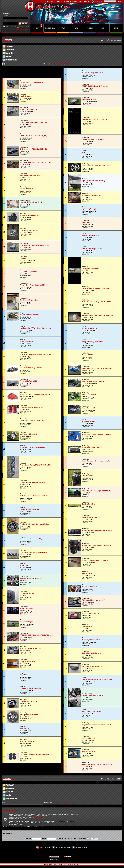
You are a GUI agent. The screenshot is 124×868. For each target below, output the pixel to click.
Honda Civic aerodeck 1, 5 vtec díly (32, 421)
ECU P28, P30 (25, 728)
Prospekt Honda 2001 (27, 662)
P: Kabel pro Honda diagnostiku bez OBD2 (97, 302)
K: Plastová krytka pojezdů (29, 315)
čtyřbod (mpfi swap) (89, 209)
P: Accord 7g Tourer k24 (28, 381)
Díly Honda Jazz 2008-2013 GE (92, 666)
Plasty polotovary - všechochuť (93, 342)
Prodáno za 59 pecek (27, 622)
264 (66, 64)
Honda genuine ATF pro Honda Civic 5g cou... (36, 328)
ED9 (83, 153)
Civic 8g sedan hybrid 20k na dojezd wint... (35, 245)
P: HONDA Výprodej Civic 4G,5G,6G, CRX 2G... (36, 355)
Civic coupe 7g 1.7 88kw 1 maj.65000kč (33, 149)
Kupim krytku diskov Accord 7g (31, 539)
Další (70, 64)
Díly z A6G (24, 259)
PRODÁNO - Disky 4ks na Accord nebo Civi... (36, 755)
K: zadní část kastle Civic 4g (92, 587)
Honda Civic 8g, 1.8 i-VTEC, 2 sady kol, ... (34, 136)
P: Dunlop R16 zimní (27, 594)
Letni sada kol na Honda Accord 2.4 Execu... (97, 166)
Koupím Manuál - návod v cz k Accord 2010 (97, 680)
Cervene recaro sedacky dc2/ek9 (31, 408)
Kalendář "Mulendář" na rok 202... (32, 202)
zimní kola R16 (87, 627)
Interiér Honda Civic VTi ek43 (30, 176)
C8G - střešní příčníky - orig (91, 653)
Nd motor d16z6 (87, 476)
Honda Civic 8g (87, 222)
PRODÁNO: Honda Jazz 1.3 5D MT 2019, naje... (36, 162)
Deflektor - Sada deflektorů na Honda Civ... (35, 496)
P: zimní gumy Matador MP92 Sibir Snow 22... (98, 531)
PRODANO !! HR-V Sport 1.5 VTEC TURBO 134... (37, 635)
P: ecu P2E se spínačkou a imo (31, 648)
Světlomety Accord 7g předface (31, 368)
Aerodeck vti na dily (89, 751)
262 (60, 64)
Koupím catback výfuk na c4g (92, 249)
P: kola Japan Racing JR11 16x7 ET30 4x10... (36, 465)
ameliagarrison (39, 817)
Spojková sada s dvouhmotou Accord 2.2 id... (98, 315)
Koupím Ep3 (24, 565)
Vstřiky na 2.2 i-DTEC (89, 738)
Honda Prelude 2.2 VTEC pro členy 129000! (97, 491)
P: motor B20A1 (87, 355)
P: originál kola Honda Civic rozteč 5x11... (34, 524)
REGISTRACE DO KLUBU (20, 29)
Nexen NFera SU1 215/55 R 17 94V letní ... (96, 289)
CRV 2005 (23, 675)
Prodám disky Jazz (27, 189)
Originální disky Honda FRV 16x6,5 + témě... (97, 725)
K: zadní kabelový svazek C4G (92, 73)
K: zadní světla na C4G (90, 328)
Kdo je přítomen (10, 810)
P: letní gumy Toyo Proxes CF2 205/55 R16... (97, 546)
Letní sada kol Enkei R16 (29, 434)
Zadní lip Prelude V (88, 504)
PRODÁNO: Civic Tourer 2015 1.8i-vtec (95, 86)
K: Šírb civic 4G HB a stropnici (31, 688)
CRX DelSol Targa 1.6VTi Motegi (93, 139)
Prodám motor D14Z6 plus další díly (32, 483)
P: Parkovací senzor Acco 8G (30, 215)
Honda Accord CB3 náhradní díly (93, 381)
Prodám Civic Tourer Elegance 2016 (32, 285)
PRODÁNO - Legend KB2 (29, 272)
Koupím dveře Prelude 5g (91, 235)
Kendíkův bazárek (26, 96)
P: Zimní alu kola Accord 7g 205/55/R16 (34, 552)
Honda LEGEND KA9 (89, 395)
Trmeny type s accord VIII (91, 269)
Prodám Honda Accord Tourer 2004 (32, 83)
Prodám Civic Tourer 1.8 (28, 109)
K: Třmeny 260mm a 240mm (92, 640)
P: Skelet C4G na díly (27, 741)
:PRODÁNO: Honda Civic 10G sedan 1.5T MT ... (98, 765)
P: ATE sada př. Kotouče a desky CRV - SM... (97, 434)
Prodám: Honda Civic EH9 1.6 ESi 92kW (34, 123)
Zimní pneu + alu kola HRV (29, 715)
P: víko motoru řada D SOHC (92, 448)
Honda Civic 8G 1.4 (27, 609)
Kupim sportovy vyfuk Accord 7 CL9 (33, 447)
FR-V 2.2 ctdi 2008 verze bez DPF (93, 600)
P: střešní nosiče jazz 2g (90, 613)
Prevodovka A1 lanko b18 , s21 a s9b (95, 119)
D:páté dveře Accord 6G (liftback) (93, 181)
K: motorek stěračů (27, 341)
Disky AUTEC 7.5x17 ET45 (29, 701)
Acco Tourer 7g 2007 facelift (92, 712)
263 (63, 64)
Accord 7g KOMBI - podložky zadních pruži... (36, 394)
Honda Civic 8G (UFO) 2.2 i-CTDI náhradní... (97, 368)
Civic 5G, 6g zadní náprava (29, 230)
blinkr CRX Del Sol (88, 421)
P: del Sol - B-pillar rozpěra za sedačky (95, 560)
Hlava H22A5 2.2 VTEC (90, 517)
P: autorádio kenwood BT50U (92, 196)
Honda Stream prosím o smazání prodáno (96, 461)
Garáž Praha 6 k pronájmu (29, 300)
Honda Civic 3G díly (89, 408)
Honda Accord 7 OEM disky (30, 509)
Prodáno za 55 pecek (89, 99)
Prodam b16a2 (87, 574)
